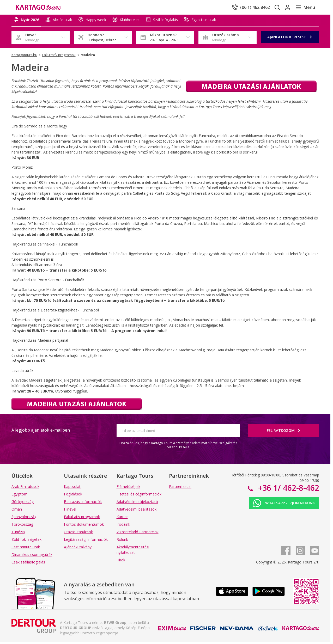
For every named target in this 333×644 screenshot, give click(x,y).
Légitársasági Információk (86, 541)
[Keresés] (269, 7)
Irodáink (123, 526)
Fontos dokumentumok (84, 526)
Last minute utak (26, 549)
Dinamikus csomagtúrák (32, 557)
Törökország (22, 526)
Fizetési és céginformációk (139, 496)
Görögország (23, 504)
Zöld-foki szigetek (26, 541)
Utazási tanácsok (78, 534)
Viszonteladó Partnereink (138, 534)
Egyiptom (19, 496)
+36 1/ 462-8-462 (288, 490)
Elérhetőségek (128, 489)
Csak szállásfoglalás (28, 564)
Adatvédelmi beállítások (137, 511)
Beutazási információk (83, 504)
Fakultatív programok (82, 519)
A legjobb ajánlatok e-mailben (41, 432)
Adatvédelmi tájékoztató (137, 504)
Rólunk (122, 541)
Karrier (122, 519)
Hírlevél (70, 511)
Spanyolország (24, 519)
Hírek (121, 562)
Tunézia (18, 534)
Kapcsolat (72, 489)
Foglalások (73, 496)
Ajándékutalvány (78, 549)
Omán (17, 511)
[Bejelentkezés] (284, 7)
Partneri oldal (180, 489)
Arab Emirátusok (25, 489)
